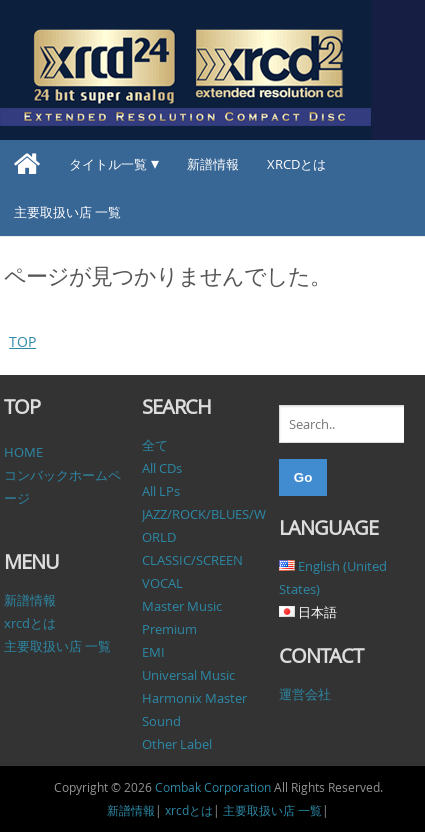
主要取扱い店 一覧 (67, 212)
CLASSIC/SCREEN (192, 560)
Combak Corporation (213, 787)
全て (155, 445)
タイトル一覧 (108, 164)
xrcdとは (296, 164)
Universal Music (188, 675)
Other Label (177, 744)
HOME (23, 452)
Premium (169, 629)
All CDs (162, 468)
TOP (22, 341)
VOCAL (162, 583)
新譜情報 (213, 164)
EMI (153, 652)
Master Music (182, 606)
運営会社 (305, 694)
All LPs (161, 491)
